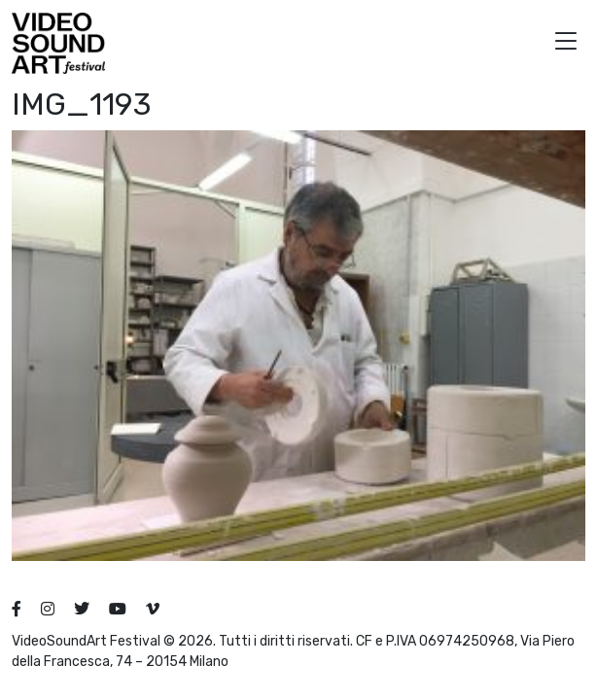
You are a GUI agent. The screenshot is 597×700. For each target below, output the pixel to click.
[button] (566, 43)
